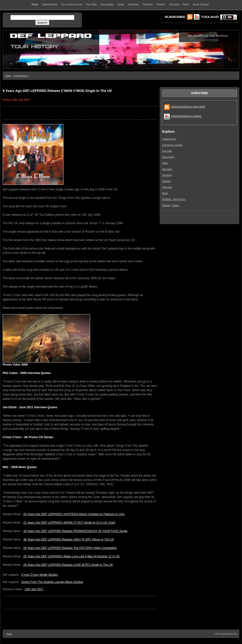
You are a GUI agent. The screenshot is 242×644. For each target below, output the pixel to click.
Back (10, 634)
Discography (168, 157)
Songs (165, 163)
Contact (175, 205)
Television (167, 187)
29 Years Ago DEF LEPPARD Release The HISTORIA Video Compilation (70, 548)
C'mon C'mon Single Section (40, 575)
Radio (165, 193)
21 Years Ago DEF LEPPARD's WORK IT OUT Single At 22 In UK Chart (69, 523)
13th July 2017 (34, 589)
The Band (167, 175)
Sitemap (166, 205)
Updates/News (21, 76)
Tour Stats (167, 151)
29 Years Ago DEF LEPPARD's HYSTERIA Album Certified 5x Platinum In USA (74, 514)
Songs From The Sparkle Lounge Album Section (52, 582)
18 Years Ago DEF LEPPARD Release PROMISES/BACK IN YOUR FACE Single (75, 531)
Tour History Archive (172, 145)
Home (8, 76)
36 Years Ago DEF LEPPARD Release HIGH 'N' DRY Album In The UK (69, 540)
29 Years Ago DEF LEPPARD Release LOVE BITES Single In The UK (68, 565)
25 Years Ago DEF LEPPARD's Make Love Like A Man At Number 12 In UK (71, 556)
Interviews (167, 169)
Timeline (166, 181)
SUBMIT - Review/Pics (174, 199)
